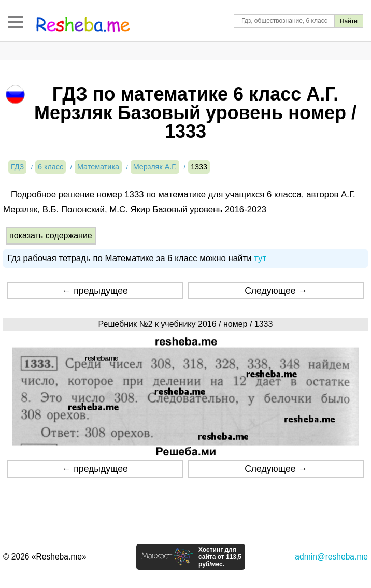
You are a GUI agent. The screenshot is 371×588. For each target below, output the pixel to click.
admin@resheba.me (331, 557)
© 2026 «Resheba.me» (45, 557)
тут (260, 258)
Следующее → (276, 291)
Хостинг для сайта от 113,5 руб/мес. (220, 557)
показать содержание (51, 235)
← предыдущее (95, 291)
